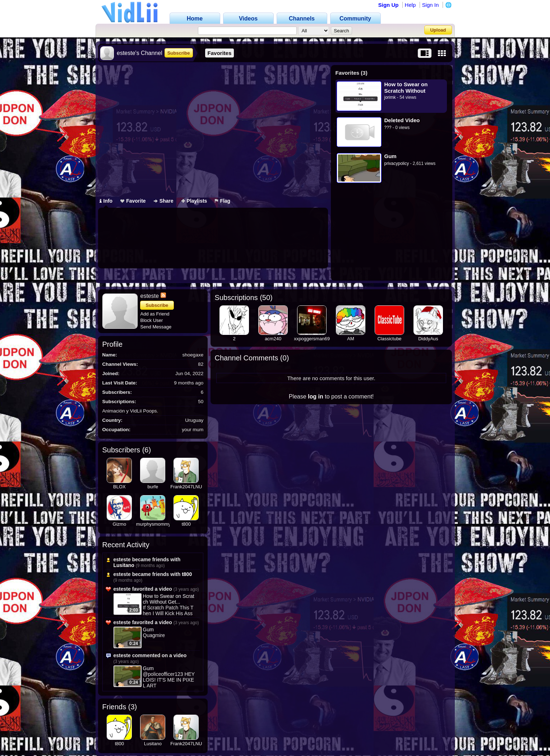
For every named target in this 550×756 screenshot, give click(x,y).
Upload (438, 30)
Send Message (156, 327)
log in (316, 397)
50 (266, 298)
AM (351, 339)
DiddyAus (428, 339)
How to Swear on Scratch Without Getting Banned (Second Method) (406, 87)
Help (410, 5)
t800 (186, 524)
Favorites (220, 53)
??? (388, 128)
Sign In (431, 5)
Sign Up (389, 5)
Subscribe (179, 53)
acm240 (273, 339)
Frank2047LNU (186, 487)
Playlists (194, 201)
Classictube (389, 339)
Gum (390, 156)
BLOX (119, 487)
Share (164, 201)
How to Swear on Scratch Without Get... (169, 599)
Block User (152, 320)
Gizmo (120, 524)
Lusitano (124, 565)
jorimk (390, 97)
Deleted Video (402, 120)
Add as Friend (155, 314)
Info (106, 201)
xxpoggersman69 (312, 339)
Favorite (133, 201)
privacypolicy (397, 163)
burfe (153, 487)
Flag (223, 201)
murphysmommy (153, 524)
